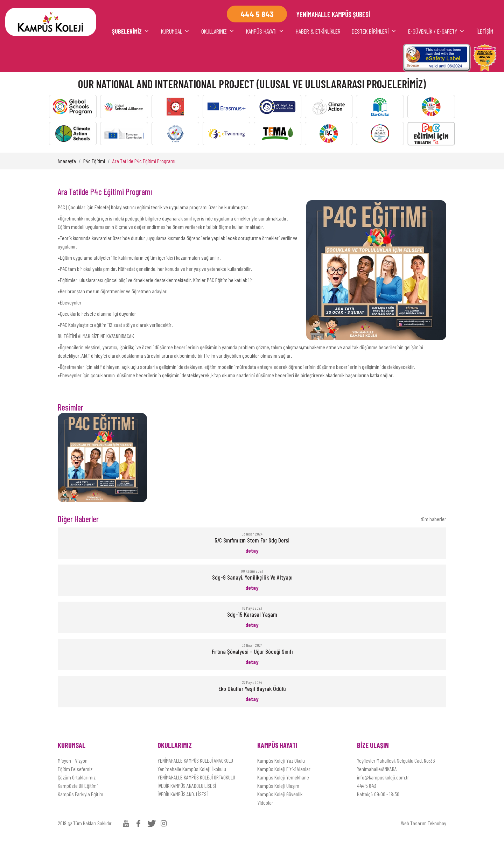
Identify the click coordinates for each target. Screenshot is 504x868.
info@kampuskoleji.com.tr (383, 806)
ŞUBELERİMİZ (36, 59)
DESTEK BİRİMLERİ (339, 59)
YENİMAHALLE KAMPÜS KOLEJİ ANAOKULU (195, 789)
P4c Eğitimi (94, 189)
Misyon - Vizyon (73, 789)
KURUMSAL (96, 59)
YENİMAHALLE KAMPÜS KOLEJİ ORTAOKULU (196, 806)
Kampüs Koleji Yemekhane (283, 806)
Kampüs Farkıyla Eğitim (80, 822)
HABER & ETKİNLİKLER (279, 59)
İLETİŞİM (468, 59)
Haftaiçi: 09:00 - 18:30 (378, 822)
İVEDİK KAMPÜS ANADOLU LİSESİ (187, 814)
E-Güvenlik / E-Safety (404, 59)
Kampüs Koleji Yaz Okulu (281, 789)
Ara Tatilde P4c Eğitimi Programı (144, 189)
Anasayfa (67, 189)
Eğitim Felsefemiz (75, 797)
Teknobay (437, 851)
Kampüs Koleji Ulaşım (278, 814)
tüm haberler (433, 547)
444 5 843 (367, 814)
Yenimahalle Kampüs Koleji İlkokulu (192, 797)
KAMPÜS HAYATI (218, 59)
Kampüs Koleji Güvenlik (280, 822)
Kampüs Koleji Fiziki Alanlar (284, 797)
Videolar (265, 831)
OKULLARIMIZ (157, 59)
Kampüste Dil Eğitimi (78, 814)
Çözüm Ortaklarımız (77, 806)
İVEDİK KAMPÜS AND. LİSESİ (183, 822)
